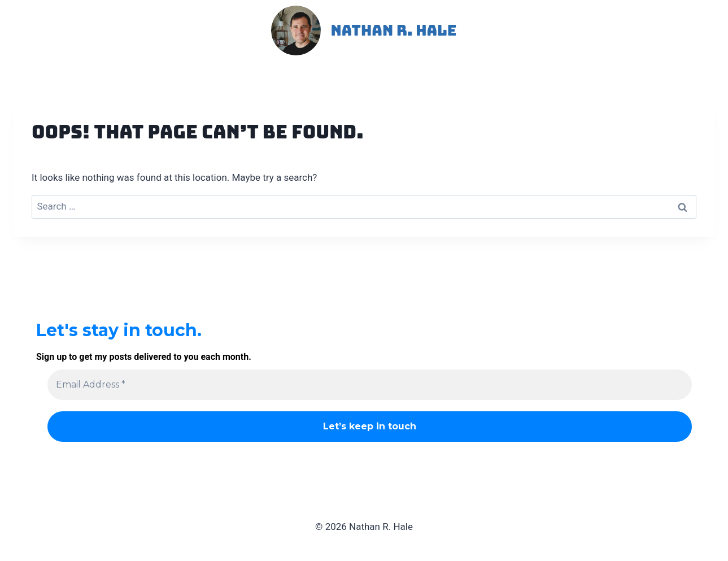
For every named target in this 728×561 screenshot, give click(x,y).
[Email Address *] (370, 385)
